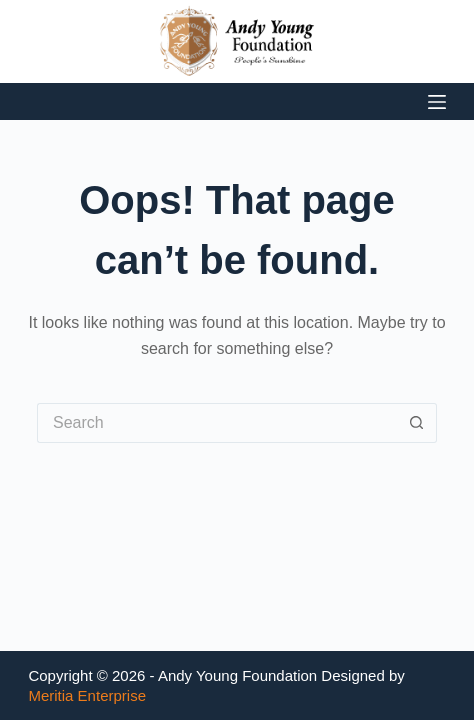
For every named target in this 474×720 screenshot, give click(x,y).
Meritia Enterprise (87, 695)
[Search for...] (217, 423)
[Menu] (437, 102)
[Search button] (417, 423)
